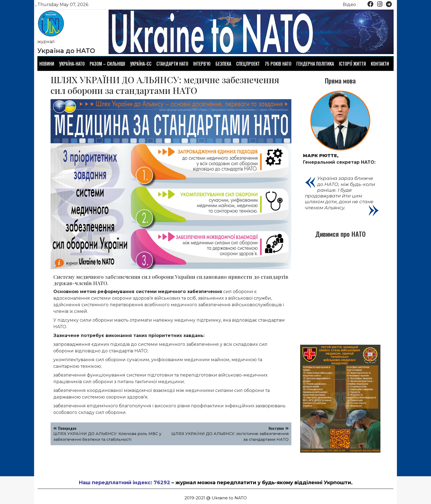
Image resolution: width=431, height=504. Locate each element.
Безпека (223, 64)
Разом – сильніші (107, 64)
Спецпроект (248, 64)
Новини (47, 64)
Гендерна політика (315, 64)
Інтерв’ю (202, 64)
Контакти (380, 64)
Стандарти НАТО (172, 64)
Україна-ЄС (141, 64)
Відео (349, 5)
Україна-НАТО (72, 64)
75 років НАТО (278, 64)
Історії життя (352, 64)
